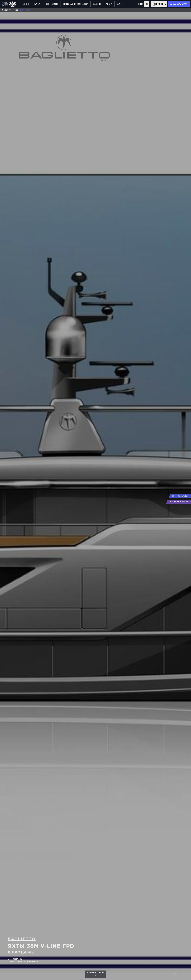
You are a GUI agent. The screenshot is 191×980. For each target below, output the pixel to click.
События (97, 4)
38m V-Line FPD (25, 10)
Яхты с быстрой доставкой (76, 4)
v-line (16, 10)
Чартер (37, 4)
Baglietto (9, 10)
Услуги (109, 4)
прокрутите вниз (95, 974)
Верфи (26, 4)
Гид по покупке (51, 4)
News (119, 4)
